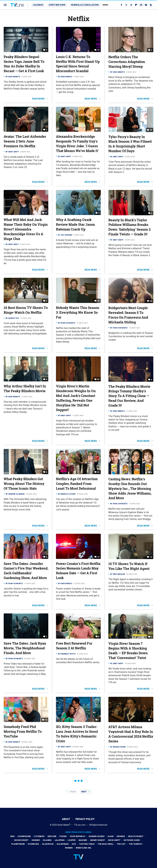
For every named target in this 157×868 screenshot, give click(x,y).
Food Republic (78, 836)
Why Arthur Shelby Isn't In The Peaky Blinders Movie (25, 389)
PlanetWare (18, 844)
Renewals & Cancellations (85, 5)
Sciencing (33, 844)
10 (46, 720)
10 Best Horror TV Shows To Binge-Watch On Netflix (26, 310)
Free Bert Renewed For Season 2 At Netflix (74, 646)
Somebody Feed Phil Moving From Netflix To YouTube (23, 731)
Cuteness (39, 836)
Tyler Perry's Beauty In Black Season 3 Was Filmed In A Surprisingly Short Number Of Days (130, 144)
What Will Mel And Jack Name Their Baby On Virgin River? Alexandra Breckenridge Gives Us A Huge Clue (26, 229)
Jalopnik (60, 840)
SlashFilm (48, 844)
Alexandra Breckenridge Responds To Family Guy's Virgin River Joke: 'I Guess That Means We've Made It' (77, 144)
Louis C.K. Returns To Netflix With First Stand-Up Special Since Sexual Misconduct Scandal (78, 64)
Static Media (63, 825)
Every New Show (57, 5)
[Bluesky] (146, 5)
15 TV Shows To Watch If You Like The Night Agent (129, 566)
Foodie (63, 836)
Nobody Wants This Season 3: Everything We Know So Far (78, 312)
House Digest (21, 840)
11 (46, 213)
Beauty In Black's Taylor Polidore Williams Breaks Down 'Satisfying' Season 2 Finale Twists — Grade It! (129, 227)
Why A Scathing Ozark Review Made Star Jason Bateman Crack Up (75, 224)
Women (69, 848)
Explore (52, 836)
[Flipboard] (136, 5)
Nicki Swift (114, 840)
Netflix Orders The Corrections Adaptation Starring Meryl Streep (127, 62)
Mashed (83, 840)
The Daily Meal (106, 844)
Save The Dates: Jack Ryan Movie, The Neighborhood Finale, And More (25, 648)
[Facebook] (121, 5)
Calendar (38, 5)
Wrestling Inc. (84, 848)
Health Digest (136, 836)
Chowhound (24, 836)
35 (151, 130)
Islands (47, 840)
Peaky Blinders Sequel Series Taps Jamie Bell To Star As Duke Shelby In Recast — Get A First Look (24, 64)
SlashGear (63, 844)
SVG (74, 844)
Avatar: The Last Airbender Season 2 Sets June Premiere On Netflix (25, 141)
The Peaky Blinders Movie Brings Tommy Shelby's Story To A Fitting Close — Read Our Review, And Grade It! (129, 396)
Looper (72, 840)
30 (151, 301)
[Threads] (131, 5)
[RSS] (151, 5)
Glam (111, 836)
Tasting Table (87, 844)
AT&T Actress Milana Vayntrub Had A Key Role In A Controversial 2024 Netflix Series (131, 734)
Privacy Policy (85, 819)
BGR (12, 836)
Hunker (36, 840)
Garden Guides (97, 836)
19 (98, 50)
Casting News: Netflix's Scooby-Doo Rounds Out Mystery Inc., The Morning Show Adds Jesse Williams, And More (130, 489)
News (105, 5)
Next (84, 792)
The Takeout (136, 844)
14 (98, 301)
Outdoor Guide (132, 840)
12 (151, 557)
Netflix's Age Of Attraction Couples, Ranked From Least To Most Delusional (77, 484)
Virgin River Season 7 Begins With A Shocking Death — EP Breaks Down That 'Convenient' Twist (128, 651)
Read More (38, 99)
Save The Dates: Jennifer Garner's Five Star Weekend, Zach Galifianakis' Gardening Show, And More (26, 571)
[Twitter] (126, 5)
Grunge (121, 836)
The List (121, 844)
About (66, 819)
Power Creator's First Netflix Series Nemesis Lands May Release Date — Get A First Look (78, 571)
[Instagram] (141, 5)
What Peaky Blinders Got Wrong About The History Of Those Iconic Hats (24, 484)
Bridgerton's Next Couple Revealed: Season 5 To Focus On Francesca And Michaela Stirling (128, 315)
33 (98, 379)
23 (98, 472)
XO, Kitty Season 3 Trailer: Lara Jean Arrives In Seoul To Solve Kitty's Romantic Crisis (77, 734)
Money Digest (98, 840)
